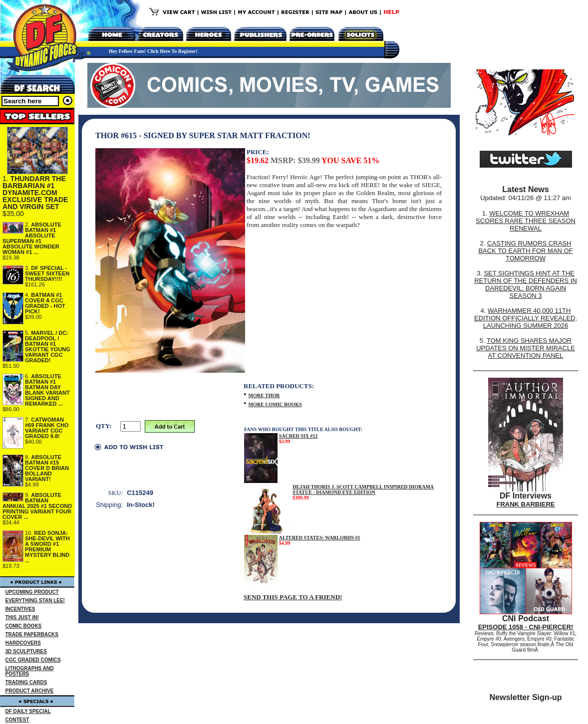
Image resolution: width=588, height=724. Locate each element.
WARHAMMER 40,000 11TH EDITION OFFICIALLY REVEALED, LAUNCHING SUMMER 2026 (526, 318)
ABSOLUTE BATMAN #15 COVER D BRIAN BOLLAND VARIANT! (47, 468)
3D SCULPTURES (26, 651)
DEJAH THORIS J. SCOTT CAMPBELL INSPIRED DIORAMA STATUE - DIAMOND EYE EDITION (363, 489)
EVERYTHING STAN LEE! (35, 601)
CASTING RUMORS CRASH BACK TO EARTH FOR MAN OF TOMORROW (525, 251)
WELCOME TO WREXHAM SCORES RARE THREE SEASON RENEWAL (526, 221)
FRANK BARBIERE (526, 504)
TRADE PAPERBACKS (32, 634)
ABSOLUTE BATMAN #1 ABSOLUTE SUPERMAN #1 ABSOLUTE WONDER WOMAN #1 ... (32, 238)
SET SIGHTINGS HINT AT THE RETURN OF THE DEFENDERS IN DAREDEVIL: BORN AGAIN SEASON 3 (526, 284)
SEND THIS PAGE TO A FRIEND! (293, 597)
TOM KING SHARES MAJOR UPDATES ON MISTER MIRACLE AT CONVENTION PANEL (526, 348)
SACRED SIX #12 (298, 436)
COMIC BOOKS (24, 626)
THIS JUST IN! (22, 617)
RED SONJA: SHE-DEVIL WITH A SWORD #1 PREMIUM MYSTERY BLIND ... (47, 547)
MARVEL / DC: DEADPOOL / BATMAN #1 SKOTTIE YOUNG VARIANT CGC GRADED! (48, 347)
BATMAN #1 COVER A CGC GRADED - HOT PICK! (45, 303)
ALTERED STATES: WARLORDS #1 (320, 538)
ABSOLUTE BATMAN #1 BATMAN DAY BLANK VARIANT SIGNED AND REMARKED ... (47, 390)
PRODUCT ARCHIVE (30, 691)
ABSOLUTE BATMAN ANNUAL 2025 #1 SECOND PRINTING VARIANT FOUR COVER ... (37, 506)
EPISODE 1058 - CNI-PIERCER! (526, 627)
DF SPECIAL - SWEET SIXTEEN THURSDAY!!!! (47, 273)
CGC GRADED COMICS (33, 660)
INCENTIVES (20, 609)
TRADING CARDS (26, 682)
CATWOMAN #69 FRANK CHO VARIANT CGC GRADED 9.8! (47, 428)
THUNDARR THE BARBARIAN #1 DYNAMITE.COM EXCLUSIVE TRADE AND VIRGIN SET (35, 193)
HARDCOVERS (23, 643)
